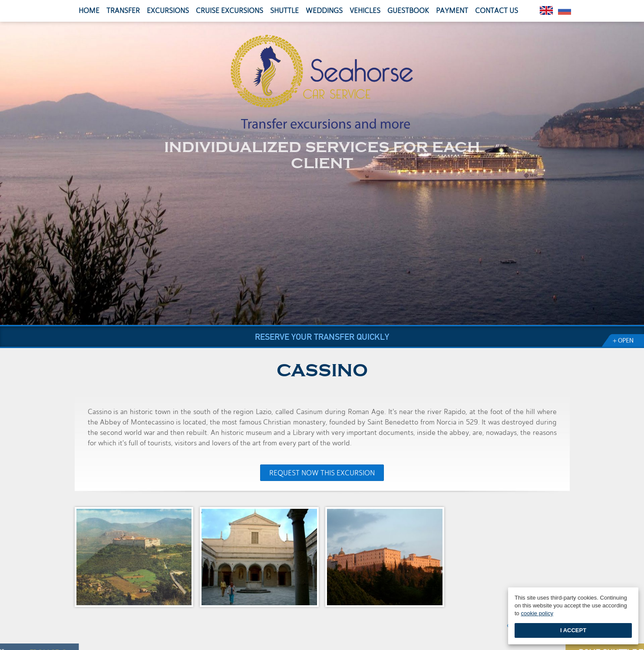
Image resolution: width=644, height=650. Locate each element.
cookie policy (537, 613)
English (546, 10)
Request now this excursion (322, 473)
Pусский (565, 10)
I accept (573, 630)
